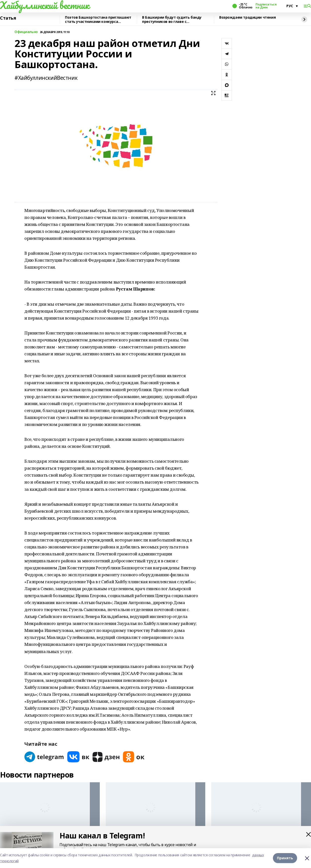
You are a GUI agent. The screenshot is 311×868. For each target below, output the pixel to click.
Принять (285, 858)
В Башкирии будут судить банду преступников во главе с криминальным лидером (172, 20)
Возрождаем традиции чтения (247, 18)
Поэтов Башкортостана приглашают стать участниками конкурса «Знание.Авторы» (98, 20)
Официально (26, 32)
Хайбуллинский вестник (45, 5)
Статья (8, 18)
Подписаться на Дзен (266, 6)
